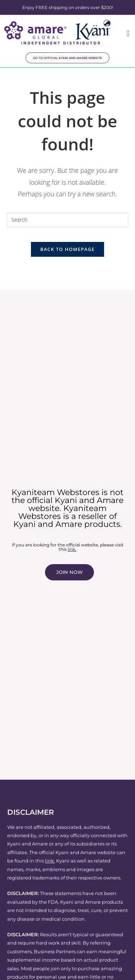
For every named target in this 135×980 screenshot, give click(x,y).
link (71, 549)
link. (50, 861)
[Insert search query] (68, 220)
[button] (128, 33)
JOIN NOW (69, 572)
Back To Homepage (67, 249)
